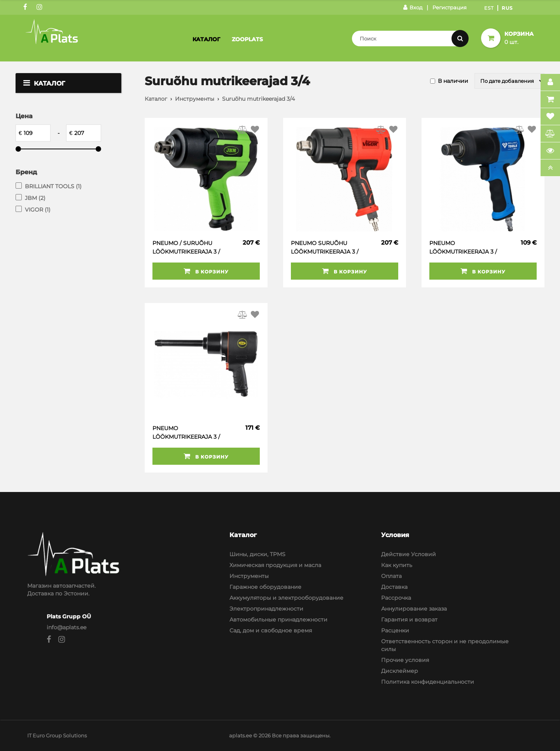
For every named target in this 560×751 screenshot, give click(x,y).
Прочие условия (405, 660)
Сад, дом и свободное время (271, 630)
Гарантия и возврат (409, 620)
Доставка (394, 587)
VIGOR (38, 210)
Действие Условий (409, 554)
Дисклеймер (400, 671)
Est (489, 8)
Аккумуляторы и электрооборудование (286, 598)
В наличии (453, 81)
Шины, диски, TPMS (257, 554)
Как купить (397, 565)
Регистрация (450, 7)
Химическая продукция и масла (275, 565)
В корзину (206, 271)
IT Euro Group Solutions (57, 735)
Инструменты (195, 99)
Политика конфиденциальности (428, 682)
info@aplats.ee (66, 627)
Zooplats (247, 39)
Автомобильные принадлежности (278, 620)
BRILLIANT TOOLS (53, 186)
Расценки (395, 630)
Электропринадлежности (266, 609)
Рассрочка (396, 598)
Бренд (26, 172)
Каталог (206, 39)
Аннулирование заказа (414, 609)
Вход (413, 7)
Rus (507, 8)
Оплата (391, 576)
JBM (35, 198)
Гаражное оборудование (265, 587)
